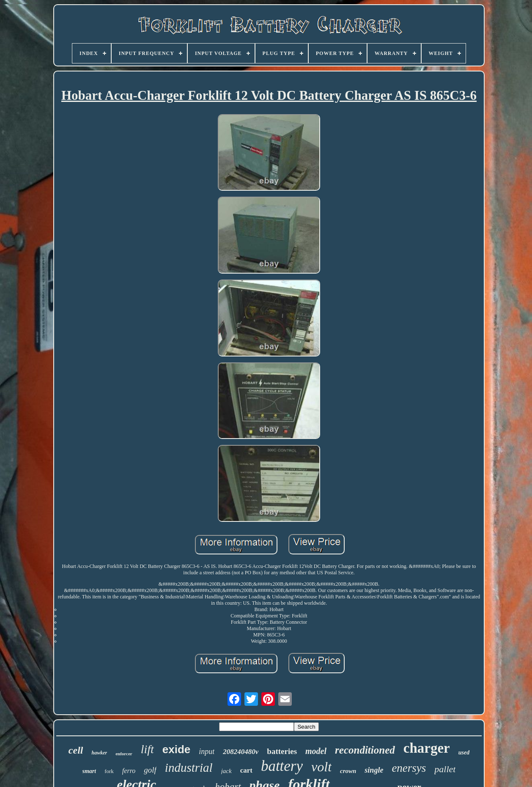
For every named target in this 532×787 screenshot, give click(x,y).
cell (76, 750)
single (374, 770)
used (464, 753)
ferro (129, 771)
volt (321, 767)
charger (427, 748)
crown (348, 771)
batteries (282, 751)
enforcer (124, 754)
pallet (445, 769)
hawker (99, 753)
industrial (189, 768)
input (207, 751)
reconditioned (365, 750)
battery (282, 766)
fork (109, 771)
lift (147, 749)
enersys (409, 768)
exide (177, 749)
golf (150, 770)
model (316, 751)
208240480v (241, 752)
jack (226, 771)
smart (89, 771)
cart (246, 770)
